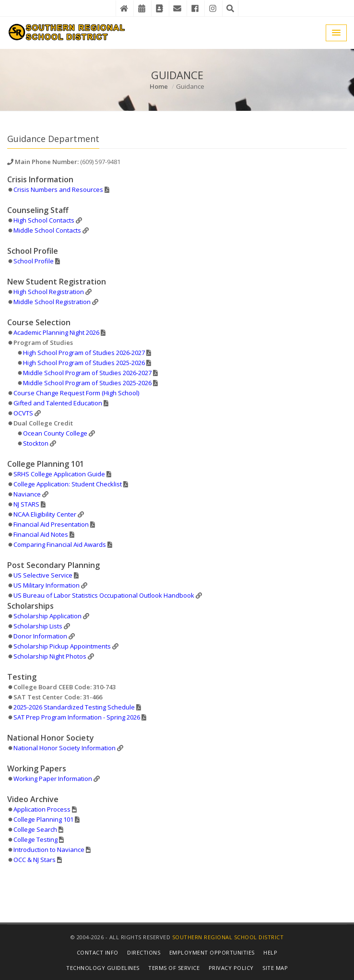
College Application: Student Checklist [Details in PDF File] (68, 484)
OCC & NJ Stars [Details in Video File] (35, 860)
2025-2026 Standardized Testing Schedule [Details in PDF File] (74, 707)
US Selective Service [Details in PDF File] (43, 575)
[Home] (124, 8)
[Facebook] (195, 8)
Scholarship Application (47, 616)
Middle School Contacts (47, 230)
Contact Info (98, 952)
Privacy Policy (231, 968)
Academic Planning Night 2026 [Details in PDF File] (56, 332)
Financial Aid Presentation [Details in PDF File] (51, 524)
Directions (144, 952)
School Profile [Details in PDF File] (34, 261)
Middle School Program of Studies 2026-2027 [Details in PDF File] (87, 373)
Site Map (275, 968)
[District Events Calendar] (142, 8)
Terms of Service (174, 968)
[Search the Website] (230, 8)
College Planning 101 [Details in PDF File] (43, 819)
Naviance (27, 494)
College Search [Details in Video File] (35, 829)
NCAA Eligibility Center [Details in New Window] (45, 514)
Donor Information (40, 636)
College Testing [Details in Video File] (35, 839)
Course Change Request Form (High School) (76, 393)
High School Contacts (44, 220)
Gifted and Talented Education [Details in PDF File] (58, 403)
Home (159, 86)
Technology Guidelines (103, 968)
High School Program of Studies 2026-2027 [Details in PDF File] (84, 353)
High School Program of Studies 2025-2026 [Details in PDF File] (84, 363)
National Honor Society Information (65, 748)
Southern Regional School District (228, 937)
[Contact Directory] (159, 8)
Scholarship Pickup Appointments (62, 646)
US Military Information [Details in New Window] (47, 585)
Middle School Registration (52, 302)
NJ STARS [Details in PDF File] (26, 504)
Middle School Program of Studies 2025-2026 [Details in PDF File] (87, 383)
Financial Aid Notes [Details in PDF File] (41, 534)
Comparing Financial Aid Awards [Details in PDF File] (60, 544)
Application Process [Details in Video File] (42, 809)
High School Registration (49, 292)
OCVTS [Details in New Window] (23, 413)
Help (270, 952)
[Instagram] (212, 8)
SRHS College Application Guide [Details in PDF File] (59, 474)
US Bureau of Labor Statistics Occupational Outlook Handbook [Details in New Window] (104, 595)
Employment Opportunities (212, 952)
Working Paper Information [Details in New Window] (53, 779)
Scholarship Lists (38, 626)
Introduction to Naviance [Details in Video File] (49, 850)
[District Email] (177, 8)
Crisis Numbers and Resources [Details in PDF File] (58, 189)
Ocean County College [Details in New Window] (55, 433)
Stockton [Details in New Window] (36, 443)
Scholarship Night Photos (50, 656)
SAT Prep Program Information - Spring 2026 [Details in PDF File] (77, 717)
